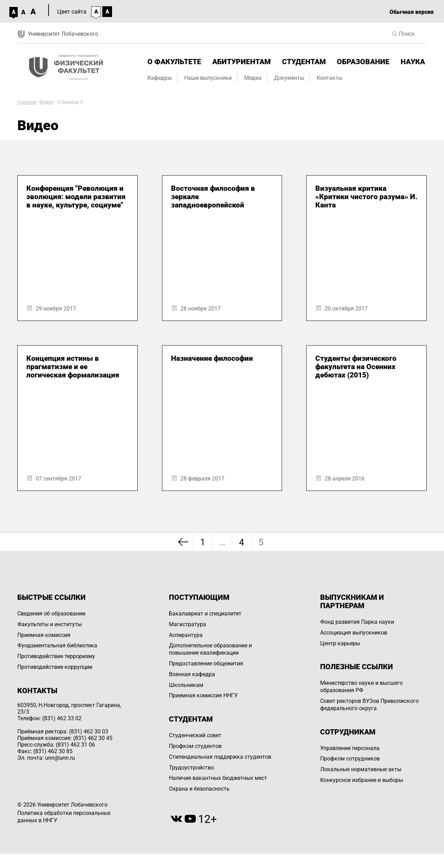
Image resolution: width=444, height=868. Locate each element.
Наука (413, 62)
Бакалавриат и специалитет (205, 614)
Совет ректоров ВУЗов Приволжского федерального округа (369, 705)
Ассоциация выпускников (354, 633)
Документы (289, 78)
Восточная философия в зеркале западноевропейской (213, 197)
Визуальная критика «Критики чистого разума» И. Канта (366, 197)
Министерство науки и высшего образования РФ (361, 687)
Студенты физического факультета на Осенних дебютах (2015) (356, 367)
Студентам (304, 62)
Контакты (330, 78)
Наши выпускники (208, 78)
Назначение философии (212, 358)
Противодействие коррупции (55, 667)
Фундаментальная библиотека (57, 645)
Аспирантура (186, 635)
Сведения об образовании (51, 614)
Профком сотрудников (350, 759)
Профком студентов (195, 746)
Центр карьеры (340, 643)
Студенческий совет (195, 735)
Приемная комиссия (44, 635)
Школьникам (186, 685)
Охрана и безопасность (199, 789)
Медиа (253, 78)
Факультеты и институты (50, 624)
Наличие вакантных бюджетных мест (218, 778)
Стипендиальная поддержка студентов (220, 757)
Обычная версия (412, 12)
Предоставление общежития (206, 663)
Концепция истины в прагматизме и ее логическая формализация (73, 367)
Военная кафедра (192, 674)
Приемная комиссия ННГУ (203, 695)
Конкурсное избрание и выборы (362, 780)
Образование (363, 62)
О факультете (174, 62)
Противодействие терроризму (56, 656)
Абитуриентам (241, 62)
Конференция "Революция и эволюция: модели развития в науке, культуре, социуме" (76, 197)
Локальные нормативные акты (361, 769)
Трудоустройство (191, 768)
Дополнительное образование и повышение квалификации (210, 649)
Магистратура (187, 624)
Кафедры (160, 78)
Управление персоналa (350, 748)
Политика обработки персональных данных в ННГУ (64, 817)
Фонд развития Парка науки (357, 622)
